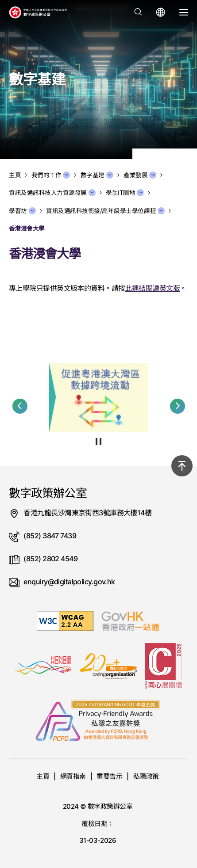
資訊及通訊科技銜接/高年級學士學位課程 (105, 211)
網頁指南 (73, 776)
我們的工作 (51, 175)
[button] (20, 406)
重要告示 (109, 776)
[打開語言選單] (161, 12)
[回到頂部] (182, 466)
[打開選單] (184, 12)
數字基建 (97, 175)
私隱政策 (146, 776)
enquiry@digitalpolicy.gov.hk (69, 582)
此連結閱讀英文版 (152, 288)
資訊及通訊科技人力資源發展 (52, 193)
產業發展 (140, 175)
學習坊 (22, 211)
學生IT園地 (125, 193)
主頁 (43, 776)
